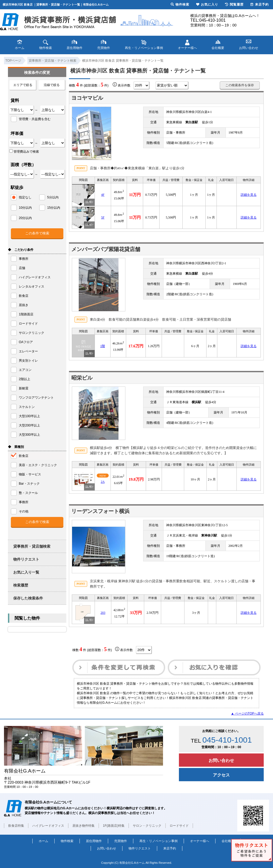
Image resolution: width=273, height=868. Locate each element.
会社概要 (228, 841)
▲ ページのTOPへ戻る (247, 714)
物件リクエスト (26, 559)
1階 (103, 346)
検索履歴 (21, 585)
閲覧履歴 (234, 4)
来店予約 (170, 848)
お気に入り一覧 (26, 572)
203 (103, 613)
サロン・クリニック (147, 826)
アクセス (221, 775)
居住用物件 (94, 841)
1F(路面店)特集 (114, 826)
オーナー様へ (200, 841)
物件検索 (67, 841)
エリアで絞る (23, 85)
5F (103, 217)
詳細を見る (249, 195)
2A (103, 482)
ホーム (43, 841)
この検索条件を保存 (240, 85)
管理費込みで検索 (24, 151)
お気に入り (207, 4)
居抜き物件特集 (83, 826)
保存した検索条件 (28, 598)
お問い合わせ (221, 760)
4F (103, 195)
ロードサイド (179, 826)
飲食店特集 (16, 826)
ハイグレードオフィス (48, 826)
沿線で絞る (52, 85)
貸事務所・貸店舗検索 (32, 546)
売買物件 (121, 841)
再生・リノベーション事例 (158, 841)
